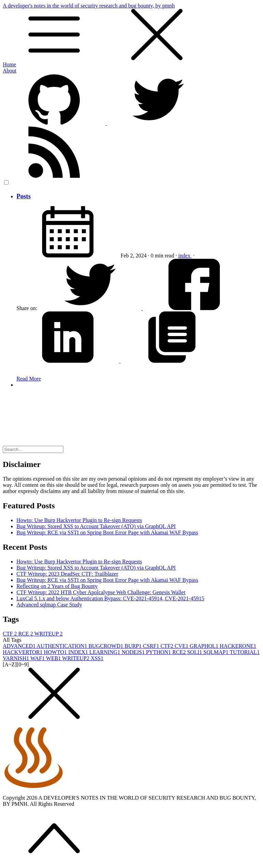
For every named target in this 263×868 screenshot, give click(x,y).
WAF (38, 658)
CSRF (152, 646)
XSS (97, 658)
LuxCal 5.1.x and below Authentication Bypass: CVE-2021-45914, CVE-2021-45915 (110, 598)
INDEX (79, 652)
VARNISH (17, 658)
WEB (54, 658)
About (10, 71)
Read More (29, 379)
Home (9, 64)
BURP (134, 646)
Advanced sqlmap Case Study (49, 605)
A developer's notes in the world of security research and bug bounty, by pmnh (131, 32)
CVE (182, 646)
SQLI (195, 652)
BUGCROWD (106, 646)
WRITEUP (48, 634)
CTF (10, 634)
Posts (24, 196)
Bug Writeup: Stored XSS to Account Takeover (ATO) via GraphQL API (96, 526)
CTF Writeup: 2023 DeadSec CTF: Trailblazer (67, 574)
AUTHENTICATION (63, 646)
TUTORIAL (245, 652)
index (185, 256)
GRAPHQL (205, 646)
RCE (26, 634)
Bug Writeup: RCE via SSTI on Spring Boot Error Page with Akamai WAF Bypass (107, 532)
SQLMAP (217, 652)
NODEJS (134, 652)
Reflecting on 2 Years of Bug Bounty (57, 586)
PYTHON (159, 652)
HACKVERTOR (23, 652)
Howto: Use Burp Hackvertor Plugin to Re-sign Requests (79, 520)
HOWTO (56, 652)
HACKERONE (238, 646)
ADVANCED (20, 646)
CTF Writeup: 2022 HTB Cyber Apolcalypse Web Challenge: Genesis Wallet (101, 592)
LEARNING (105, 652)
